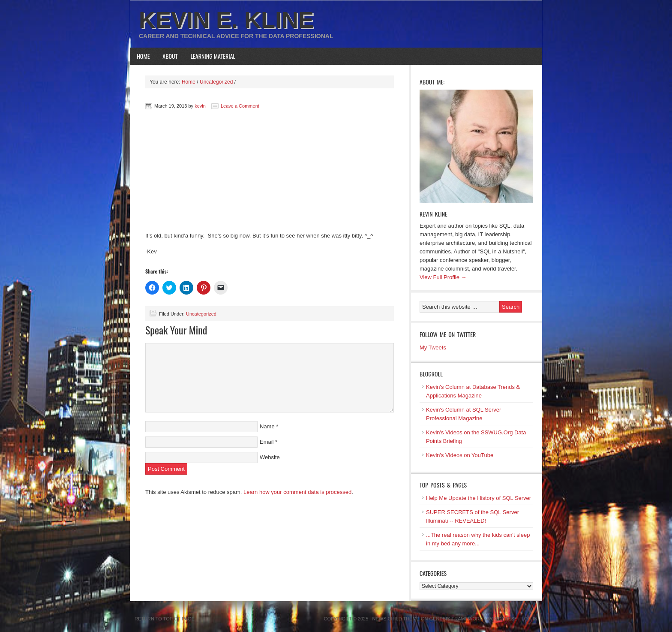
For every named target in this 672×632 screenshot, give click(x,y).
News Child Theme (396, 619)
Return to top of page (165, 619)
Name (267, 426)
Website (270, 457)
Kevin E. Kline (226, 20)
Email (267, 442)
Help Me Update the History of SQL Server (478, 498)
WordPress (502, 619)
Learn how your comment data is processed (297, 492)
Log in (529, 619)
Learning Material (213, 56)
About (170, 56)
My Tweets (433, 348)
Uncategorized (201, 314)
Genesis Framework (456, 619)
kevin (200, 106)
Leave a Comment (240, 106)
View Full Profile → (443, 277)
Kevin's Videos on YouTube (460, 455)
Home (143, 56)
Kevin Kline (433, 214)
